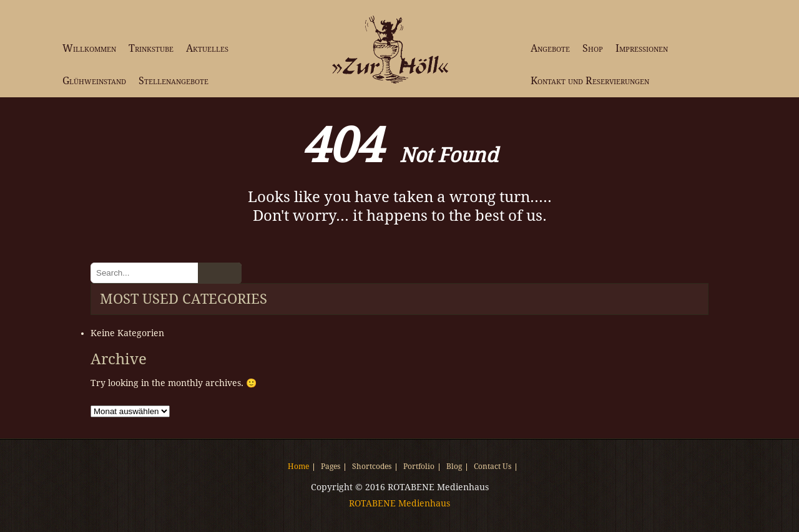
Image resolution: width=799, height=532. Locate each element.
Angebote (550, 48)
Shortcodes (372, 467)
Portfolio (419, 467)
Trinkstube (151, 48)
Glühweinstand (94, 81)
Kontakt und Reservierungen (590, 81)
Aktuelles (207, 48)
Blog (454, 467)
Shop (593, 48)
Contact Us (493, 467)
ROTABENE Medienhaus (399, 503)
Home (298, 467)
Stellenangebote (174, 81)
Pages (331, 467)
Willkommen (89, 48)
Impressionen (642, 48)
